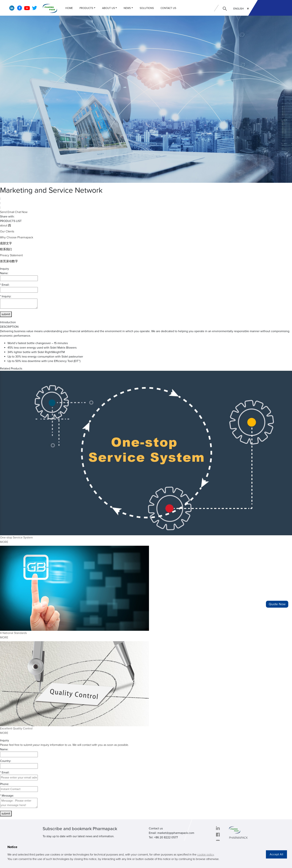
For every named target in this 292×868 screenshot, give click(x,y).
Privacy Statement (11, 255)
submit (6, 314)
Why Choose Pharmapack (17, 237)
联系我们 (6, 249)
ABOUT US (108, 8)
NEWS (127, 8)
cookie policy (205, 855)
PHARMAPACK (238, 838)
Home (69, 8)
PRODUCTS (86, 8)
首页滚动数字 (9, 261)
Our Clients (7, 231)
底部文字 (6, 243)
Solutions (147, 8)
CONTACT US (168, 8)
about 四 (5, 225)
